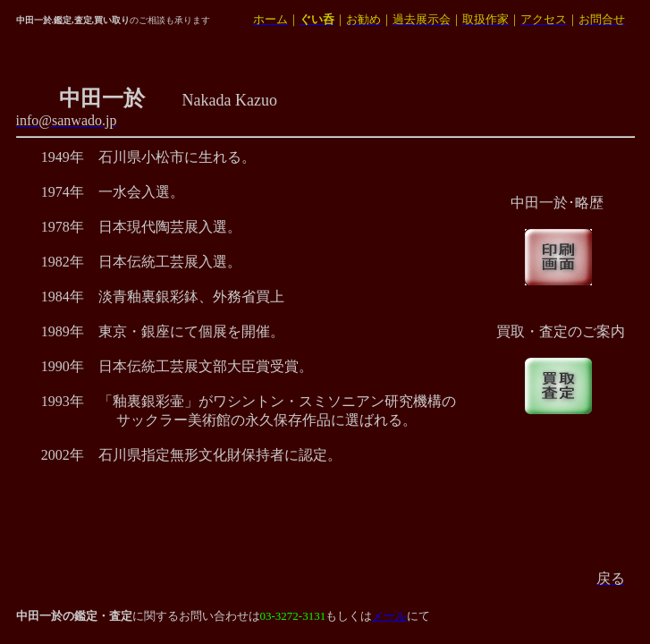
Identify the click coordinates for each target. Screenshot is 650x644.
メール (389, 616)
